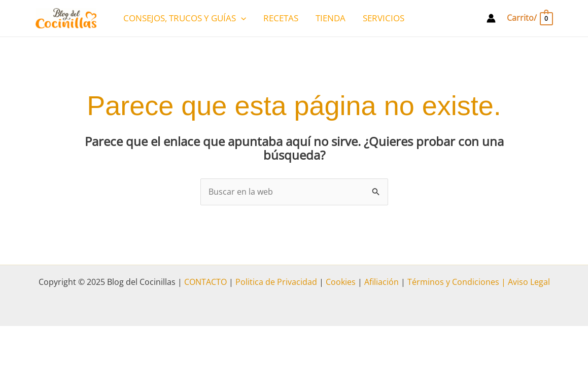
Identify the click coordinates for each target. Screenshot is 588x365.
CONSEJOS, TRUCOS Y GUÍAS (185, 18)
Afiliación (382, 282)
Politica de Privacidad (276, 282)
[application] (241, 18)
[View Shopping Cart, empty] (529, 18)
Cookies (341, 282)
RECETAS (281, 18)
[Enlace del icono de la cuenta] (491, 18)
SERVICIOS (384, 18)
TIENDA (331, 18)
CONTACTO (205, 282)
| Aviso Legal (525, 282)
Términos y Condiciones (452, 282)
